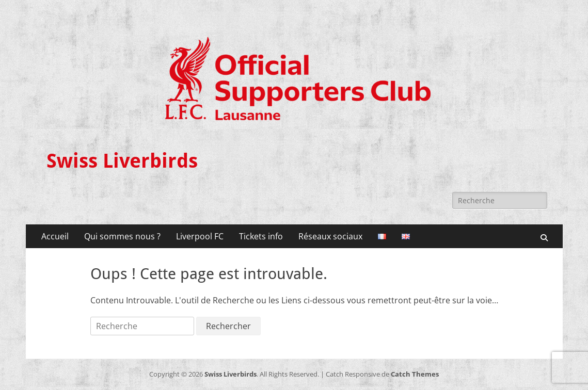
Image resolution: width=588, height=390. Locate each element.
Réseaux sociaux (330, 236)
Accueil (55, 236)
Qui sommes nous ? (122, 236)
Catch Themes (415, 374)
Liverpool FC (200, 236)
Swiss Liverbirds (122, 161)
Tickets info (261, 236)
